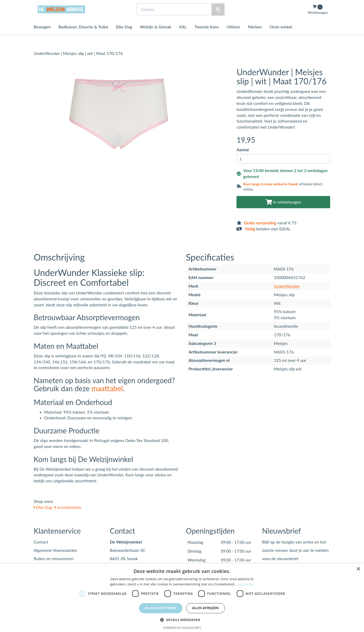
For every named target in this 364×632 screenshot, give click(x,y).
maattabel (107, 388)
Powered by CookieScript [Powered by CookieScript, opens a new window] (182, 628)
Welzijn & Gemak (155, 36)
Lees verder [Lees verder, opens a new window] (245, 584)
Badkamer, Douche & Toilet (83, 36)
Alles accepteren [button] (161, 608)
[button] (182, 620)
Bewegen (42, 36)
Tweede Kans (207, 36)
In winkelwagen (283, 202)
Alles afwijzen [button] (206, 608)
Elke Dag (124, 36)
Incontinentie (68, 507)
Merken (255, 36)
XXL (183, 36)
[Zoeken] (218, 19)
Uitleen (233, 36)
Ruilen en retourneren (54, 558)
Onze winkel (281, 36)
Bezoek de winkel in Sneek (55, 5)
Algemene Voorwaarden (56, 550)
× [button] (358, 569)
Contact (41, 542)
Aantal (242, 150)
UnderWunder (287, 286)
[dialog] (182, 598)
